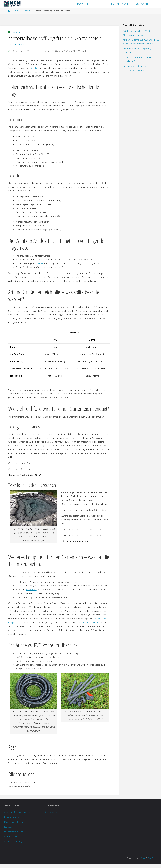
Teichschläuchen (91, 622)
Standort (35, 68)
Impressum (10, 830)
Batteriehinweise (12, 821)
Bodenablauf (32, 590)
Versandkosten (11, 840)
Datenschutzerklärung (14, 826)
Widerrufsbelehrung (13, 845)
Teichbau (26, 11)
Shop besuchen (52, 812)
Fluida (141, 862)
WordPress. (152, 862)
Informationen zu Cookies (16, 835)
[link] (155, 4)
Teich (16, 11)
